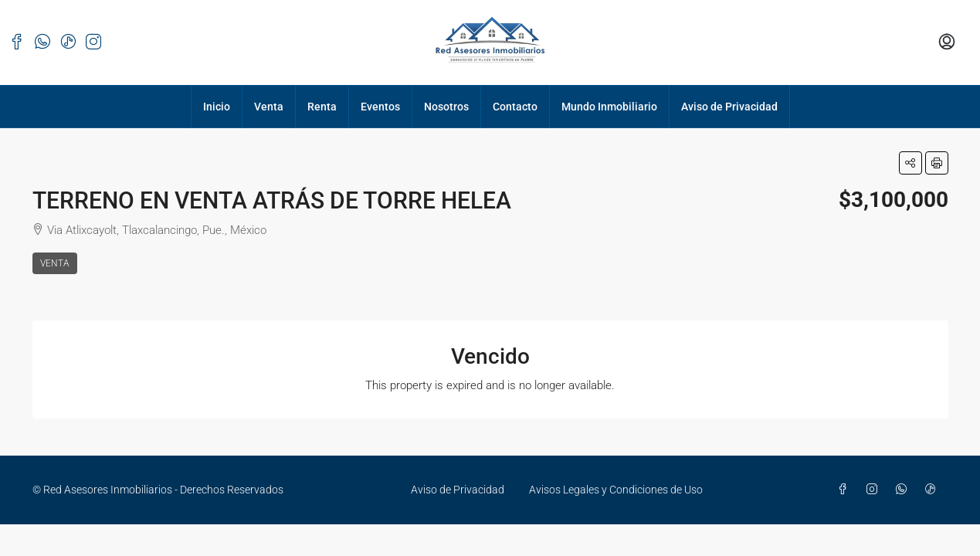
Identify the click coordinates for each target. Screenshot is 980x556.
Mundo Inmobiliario (609, 107)
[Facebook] (846, 490)
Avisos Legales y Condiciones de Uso (616, 490)
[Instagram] (875, 490)
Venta (269, 107)
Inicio (217, 107)
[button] (910, 163)
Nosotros (446, 107)
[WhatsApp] (904, 490)
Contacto (515, 107)
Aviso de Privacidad (729, 107)
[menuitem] (947, 42)
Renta (322, 107)
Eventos (380, 107)
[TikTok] (934, 490)
